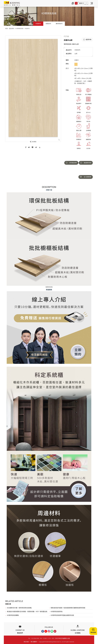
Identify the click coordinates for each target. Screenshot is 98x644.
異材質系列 (59, 24)
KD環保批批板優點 (13, 615)
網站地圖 (26, 642)
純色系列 (48, 24)
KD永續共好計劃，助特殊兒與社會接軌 (19, 608)
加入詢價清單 (86, 177)
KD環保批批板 (19, 29)
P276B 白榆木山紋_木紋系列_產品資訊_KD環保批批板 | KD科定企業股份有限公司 (12, 3)
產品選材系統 (86, 163)
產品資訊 (12, 29)
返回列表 (87, 40)
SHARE (33, 142)
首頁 (7, 29)
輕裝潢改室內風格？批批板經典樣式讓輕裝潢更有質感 (68, 608)
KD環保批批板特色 (57, 612)
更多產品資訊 (71, 163)
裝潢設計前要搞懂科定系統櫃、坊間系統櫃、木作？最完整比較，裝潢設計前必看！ (28, 612)
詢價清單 (73, 3)
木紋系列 (38, 24)
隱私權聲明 (34, 642)
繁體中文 (82, 3)
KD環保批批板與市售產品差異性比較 (62, 615)
